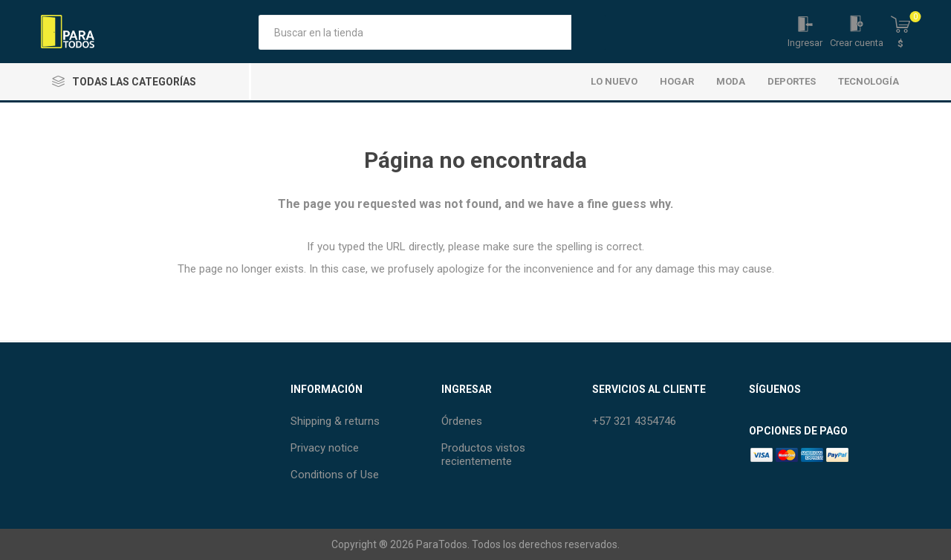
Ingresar (805, 43)
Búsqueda (589, 32)
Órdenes (462, 421)
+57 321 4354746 (634, 421)
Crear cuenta (857, 43)
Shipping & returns (335, 421)
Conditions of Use (335, 475)
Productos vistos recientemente (483, 455)
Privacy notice (325, 448)
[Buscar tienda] (415, 32)
